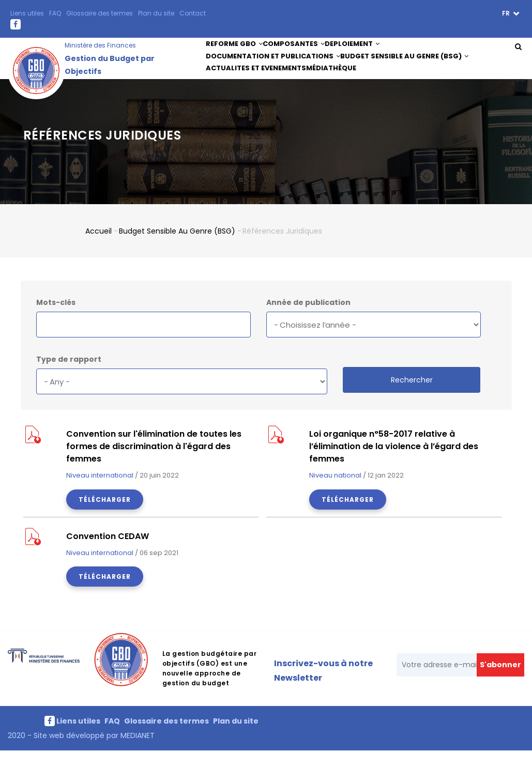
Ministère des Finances (100, 45)
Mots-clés (56, 319)
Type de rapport (69, 376)
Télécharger (105, 517)
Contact (193, 13)
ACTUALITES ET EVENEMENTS (258, 86)
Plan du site (156, 13)
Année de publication (308, 319)
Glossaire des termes (100, 13)
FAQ (55, 13)
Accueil (98, 248)
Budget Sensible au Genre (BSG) (406, 67)
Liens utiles (27, 13)
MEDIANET (136, 752)
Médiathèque (338, 86)
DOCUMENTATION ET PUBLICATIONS (273, 67)
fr (507, 13)
